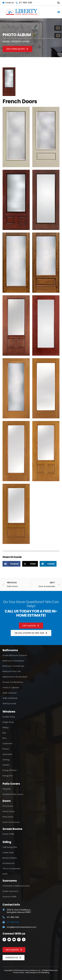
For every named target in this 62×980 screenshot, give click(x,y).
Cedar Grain (8, 853)
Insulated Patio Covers (13, 794)
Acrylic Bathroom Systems (15, 655)
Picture (6, 749)
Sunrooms (10, 881)
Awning (6, 760)
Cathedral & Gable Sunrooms (16, 886)
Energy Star (8, 776)
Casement (7, 744)
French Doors (9, 811)
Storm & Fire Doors (11, 822)
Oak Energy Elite (10, 847)
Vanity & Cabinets (11, 688)
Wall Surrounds (9, 704)
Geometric (7, 754)
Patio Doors (8, 817)
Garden (6, 765)
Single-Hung (8, 722)
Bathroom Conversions (13, 661)
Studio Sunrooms (10, 891)
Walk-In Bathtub (10, 698)
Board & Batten (10, 858)
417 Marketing (44, 973)
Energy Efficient (10, 770)
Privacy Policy (19, 973)
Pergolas (7, 789)
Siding (7, 842)
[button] (59, 3)
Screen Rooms (12, 829)
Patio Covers (11, 784)
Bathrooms (10, 650)
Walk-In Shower (10, 693)
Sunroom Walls (9, 897)
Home (6, 41)
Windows (9, 712)
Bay (4, 733)
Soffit (5, 874)
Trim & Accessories (11, 869)
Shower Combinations (13, 682)
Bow (5, 738)
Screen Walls (8, 834)
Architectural (8, 863)
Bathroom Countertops (13, 666)
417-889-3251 (13, 922)
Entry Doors (8, 806)
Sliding (5, 728)
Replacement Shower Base (15, 677)
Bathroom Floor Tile (12, 671)
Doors (7, 801)
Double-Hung (9, 717)
